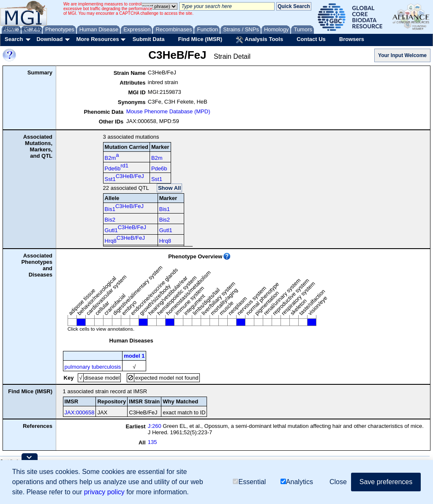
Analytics (297, 482)
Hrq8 (125, 239)
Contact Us (311, 39)
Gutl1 (125, 229)
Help (24, 29)
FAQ (38, 29)
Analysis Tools (259, 40)
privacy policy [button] (104, 492)
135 (153, 442)
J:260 (155, 426)
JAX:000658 (80, 412)
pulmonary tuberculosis (93, 367)
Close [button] (338, 482)
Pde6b (117, 167)
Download (49, 39)
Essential (249, 482)
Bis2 (110, 220)
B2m (112, 156)
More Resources (97, 39)
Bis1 (124, 208)
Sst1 (124, 178)
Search (14, 39)
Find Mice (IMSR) (200, 39)
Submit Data (149, 39)
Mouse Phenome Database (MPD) (168, 111)
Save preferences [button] (386, 482)
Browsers (352, 39)
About (9, 29)
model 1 (134, 356)
